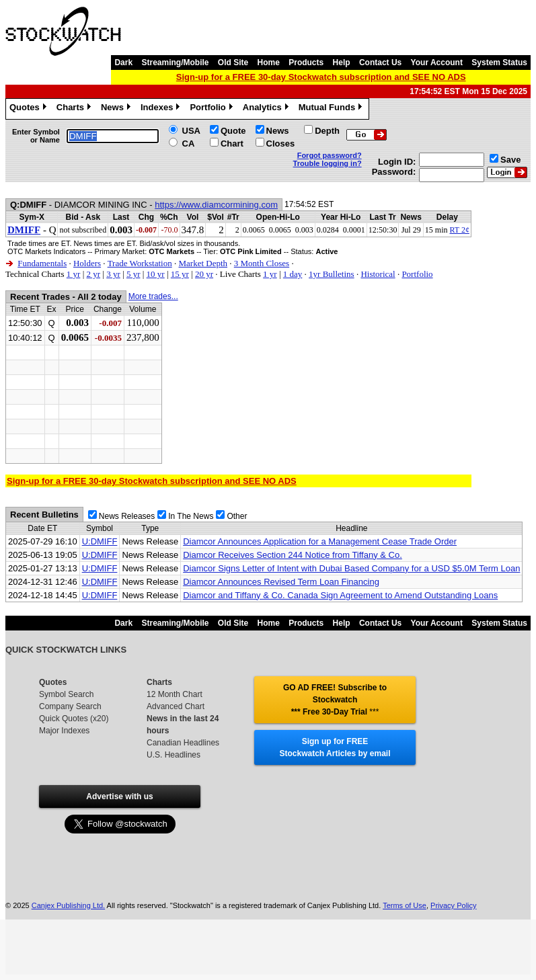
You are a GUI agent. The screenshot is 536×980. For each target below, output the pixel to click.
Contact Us (380, 63)
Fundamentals (42, 263)
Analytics (267, 109)
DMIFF (24, 230)
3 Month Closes (262, 263)
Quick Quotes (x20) (74, 719)
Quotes (30, 109)
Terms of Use (405, 905)
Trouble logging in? (328, 163)
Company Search (70, 706)
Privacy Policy (453, 905)
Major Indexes (64, 731)
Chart (232, 144)
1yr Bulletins (332, 274)
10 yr (156, 274)
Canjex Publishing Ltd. (68, 905)
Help (342, 63)
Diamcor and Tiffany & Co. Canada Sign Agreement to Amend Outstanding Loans (340, 595)
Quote (233, 131)
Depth (327, 131)
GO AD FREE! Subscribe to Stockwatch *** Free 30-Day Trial (335, 700)
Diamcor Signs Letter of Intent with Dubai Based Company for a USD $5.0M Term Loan (351, 568)
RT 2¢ (459, 230)
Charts (75, 109)
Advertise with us (119, 797)
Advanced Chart (176, 706)
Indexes (162, 109)
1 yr (74, 274)
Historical (378, 274)
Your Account (437, 63)
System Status (499, 63)
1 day (293, 274)
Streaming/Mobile (175, 63)
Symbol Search (66, 694)
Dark (123, 63)
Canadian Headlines (183, 743)
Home (269, 63)
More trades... (153, 296)
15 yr (180, 274)
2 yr (93, 274)
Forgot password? (330, 155)
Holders (87, 263)
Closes (281, 144)
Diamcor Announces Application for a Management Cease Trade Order (320, 541)
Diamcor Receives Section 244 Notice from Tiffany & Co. (293, 555)
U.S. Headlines (174, 755)
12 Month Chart (175, 694)
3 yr (113, 274)
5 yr (133, 274)
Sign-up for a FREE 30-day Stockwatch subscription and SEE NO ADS (321, 77)
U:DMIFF (100, 541)
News (117, 109)
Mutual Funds (332, 109)
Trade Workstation (140, 263)
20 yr (204, 274)
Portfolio (213, 109)
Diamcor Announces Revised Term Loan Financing (281, 582)
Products (306, 63)
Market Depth (203, 263)
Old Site (233, 63)
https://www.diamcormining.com (216, 205)
